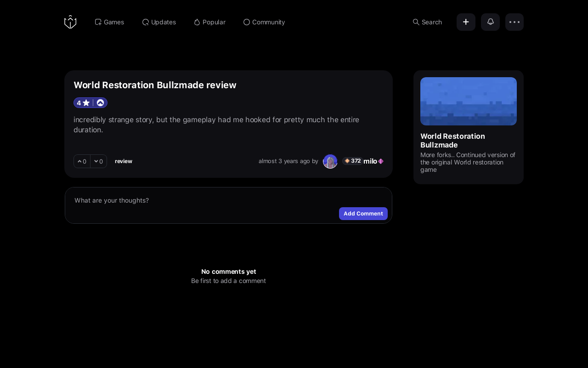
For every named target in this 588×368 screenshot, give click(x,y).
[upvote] (82, 161)
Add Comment (363, 214)
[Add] (466, 22)
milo (370, 161)
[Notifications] (490, 22)
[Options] (514, 22)
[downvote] (99, 161)
